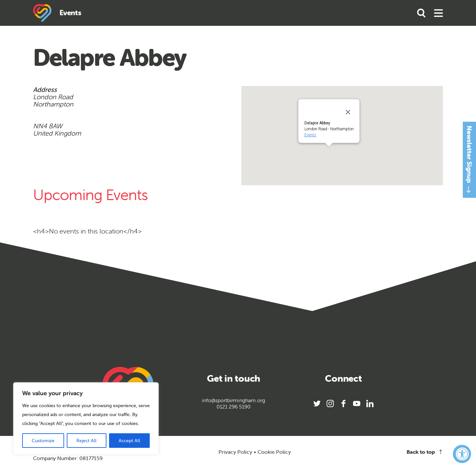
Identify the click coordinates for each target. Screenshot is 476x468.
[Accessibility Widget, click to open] (462, 454)
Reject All (86, 441)
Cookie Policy (274, 452)
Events (310, 135)
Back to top (425, 452)
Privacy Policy (235, 452)
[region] (86, 419)
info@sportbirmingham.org (234, 400)
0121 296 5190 (234, 407)
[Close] (348, 112)
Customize (43, 441)
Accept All (129, 441)
